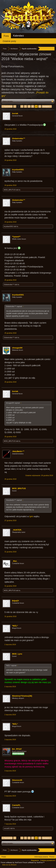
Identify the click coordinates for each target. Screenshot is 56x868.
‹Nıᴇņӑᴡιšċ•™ (18, 451)
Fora (6, 36)
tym (32, 516)
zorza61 (7, 828)
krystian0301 (18, 170)
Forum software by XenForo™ (34, 862)
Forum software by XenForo (12, 862)
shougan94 (17, 348)
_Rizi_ (15, 561)
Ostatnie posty (9, 41)
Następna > (47, 106)
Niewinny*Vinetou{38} (22, 696)
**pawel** (16, 237)
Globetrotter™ (19, 138)
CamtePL (16, 805)
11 (40, 106)
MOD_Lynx (17, 654)
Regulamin (35, 860)
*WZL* (15, 626)
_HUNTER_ (17, 530)
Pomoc (52, 857)
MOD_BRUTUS (10, 190)
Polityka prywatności (48, 860)
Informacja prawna (41, 857)
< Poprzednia (7, 106)
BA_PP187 (17, 749)
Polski (4, 857)
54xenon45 (17, 780)
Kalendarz (19, 36)
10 (36, 106)
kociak (15, 113)
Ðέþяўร (15, 601)
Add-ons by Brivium (9, 865)
